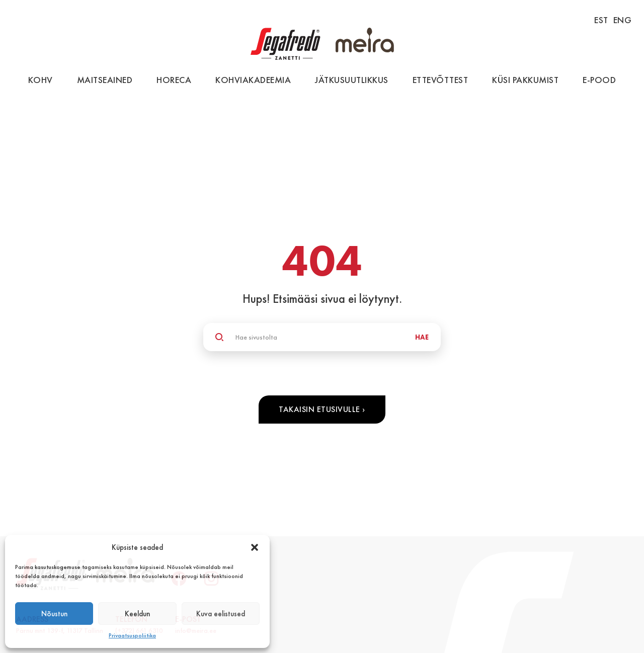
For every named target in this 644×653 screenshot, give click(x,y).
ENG (623, 20)
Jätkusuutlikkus (352, 80)
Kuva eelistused (221, 614)
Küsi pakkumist (525, 80)
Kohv (41, 80)
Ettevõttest (440, 80)
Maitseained (105, 80)
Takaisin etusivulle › (322, 409)
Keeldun (137, 614)
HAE (422, 337)
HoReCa (174, 80)
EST (601, 20)
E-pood (599, 80)
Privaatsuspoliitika (132, 635)
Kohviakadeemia (253, 80)
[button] (255, 547)
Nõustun (54, 614)
